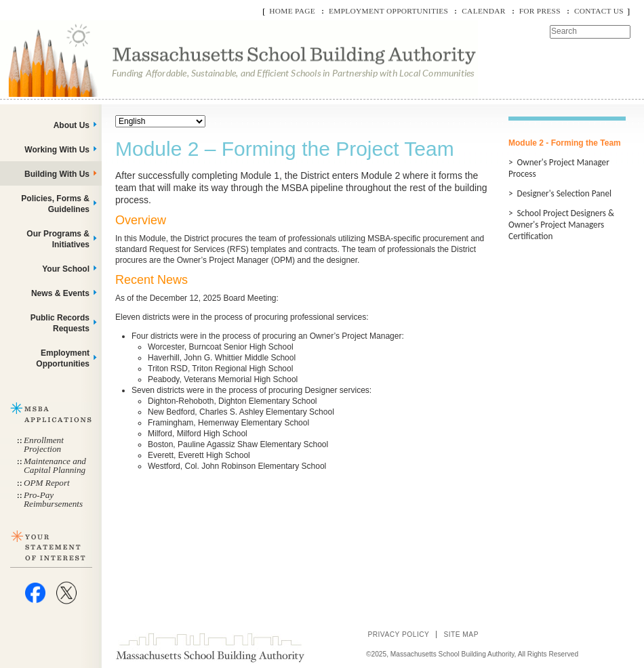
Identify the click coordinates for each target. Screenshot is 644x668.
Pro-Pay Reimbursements (53, 499)
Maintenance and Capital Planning (55, 465)
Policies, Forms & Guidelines (55, 204)
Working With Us (57, 150)
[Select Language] (160, 121)
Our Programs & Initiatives (58, 239)
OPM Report (47, 483)
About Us (72, 125)
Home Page (292, 11)
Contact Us (599, 11)
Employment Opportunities (388, 11)
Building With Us (57, 174)
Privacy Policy (398, 634)
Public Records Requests (60, 323)
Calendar (483, 11)
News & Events (60, 293)
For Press (540, 11)
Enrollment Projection (44, 444)
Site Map (461, 634)
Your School (66, 269)
